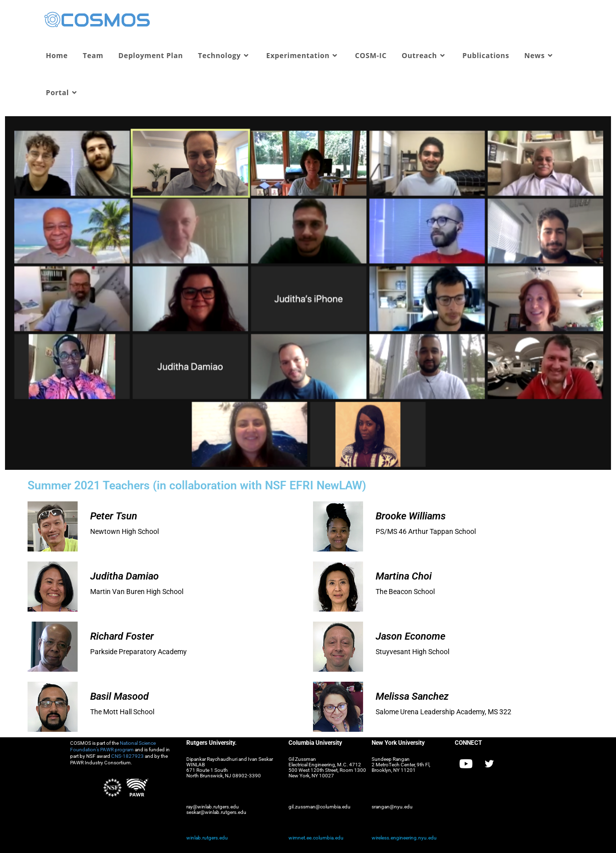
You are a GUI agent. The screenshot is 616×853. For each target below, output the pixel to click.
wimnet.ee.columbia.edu (316, 838)
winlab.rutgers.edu (207, 838)
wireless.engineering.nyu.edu (404, 838)
